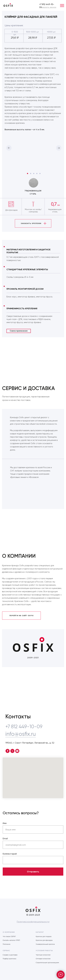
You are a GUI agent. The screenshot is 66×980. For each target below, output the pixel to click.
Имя (5, 823)
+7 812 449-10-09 (24, 727)
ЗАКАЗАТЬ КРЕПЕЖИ (31, 223)
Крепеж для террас (44, 936)
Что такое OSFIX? (9, 936)
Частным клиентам (43, 955)
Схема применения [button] (19, 331)
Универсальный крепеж (45, 944)
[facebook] (8, 751)
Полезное (7, 944)
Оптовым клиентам (43, 959)
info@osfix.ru (21, 734)
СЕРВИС (6, 951)
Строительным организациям (47, 963)
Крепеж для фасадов (44, 940)
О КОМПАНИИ (9, 932)
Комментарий (10, 854)
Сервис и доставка (10, 955)
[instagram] (17, 751)
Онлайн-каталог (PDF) (11, 940)
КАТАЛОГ (40, 932)
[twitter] (12, 751)
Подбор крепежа (9, 959)
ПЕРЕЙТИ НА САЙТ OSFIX (22, 616)
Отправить (33, 872)
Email (5, 838)
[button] (49, 7)
